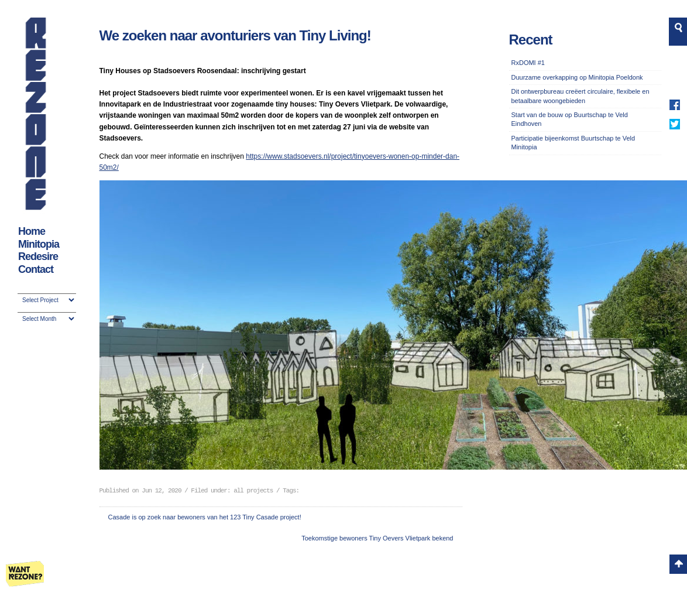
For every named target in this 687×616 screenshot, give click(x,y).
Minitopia (39, 244)
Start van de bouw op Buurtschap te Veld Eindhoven (570, 119)
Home (32, 231)
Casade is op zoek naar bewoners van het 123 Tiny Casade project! (205, 517)
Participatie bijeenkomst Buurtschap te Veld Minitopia (573, 143)
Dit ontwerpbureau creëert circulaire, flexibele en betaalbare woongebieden (580, 96)
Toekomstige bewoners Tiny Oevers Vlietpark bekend (377, 538)
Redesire (38, 256)
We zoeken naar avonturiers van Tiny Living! (235, 35)
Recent (531, 40)
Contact (36, 269)
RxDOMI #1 (528, 63)
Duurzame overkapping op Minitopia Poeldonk (577, 77)
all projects (253, 491)
